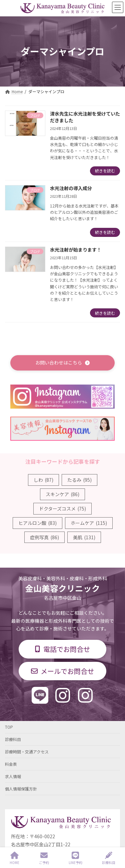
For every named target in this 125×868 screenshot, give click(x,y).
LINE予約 (75, 858)
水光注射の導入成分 (71, 188)
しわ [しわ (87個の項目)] (43, 480)
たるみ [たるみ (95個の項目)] (79, 480)
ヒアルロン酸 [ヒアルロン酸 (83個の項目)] (37, 523)
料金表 (11, 764)
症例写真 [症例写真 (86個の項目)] (44, 537)
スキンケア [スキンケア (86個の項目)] (62, 494)
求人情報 (13, 776)
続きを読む (105, 171)
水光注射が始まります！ (76, 250)
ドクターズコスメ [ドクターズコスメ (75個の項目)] (62, 509)
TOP (9, 727)
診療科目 (13, 739)
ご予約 (44, 858)
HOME (14, 858)
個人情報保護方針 (21, 789)
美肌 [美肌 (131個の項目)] (84, 537)
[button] (62, 363)
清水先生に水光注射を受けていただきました (85, 117)
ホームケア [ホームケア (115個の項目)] (89, 523)
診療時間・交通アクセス (27, 752)
